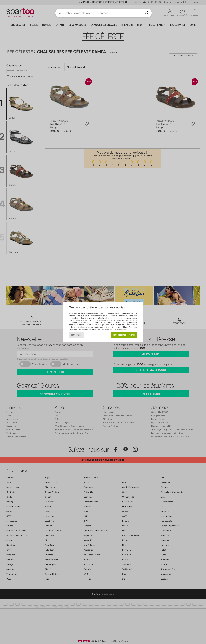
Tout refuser (77, 335)
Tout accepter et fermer (124, 335)
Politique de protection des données (112, 329)
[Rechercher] (147, 13)
